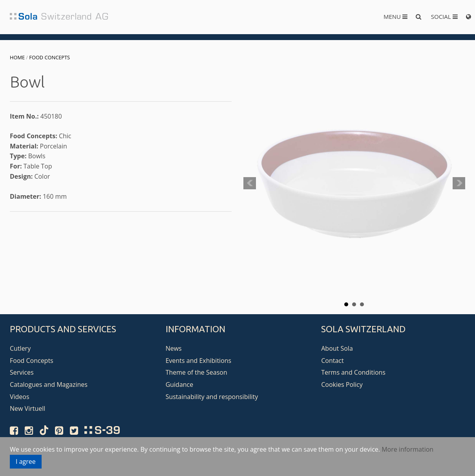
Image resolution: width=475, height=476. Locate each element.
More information (407, 449)
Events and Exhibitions (199, 361)
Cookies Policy (342, 384)
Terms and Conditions (353, 372)
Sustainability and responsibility (212, 397)
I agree (26, 461)
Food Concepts (49, 57)
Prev (250, 183)
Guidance (180, 384)
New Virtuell (27, 408)
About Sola (337, 348)
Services (22, 372)
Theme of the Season (196, 372)
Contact (332, 361)
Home (17, 57)
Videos (20, 397)
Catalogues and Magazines (49, 384)
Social (444, 16)
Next (459, 183)
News (174, 348)
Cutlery (20, 348)
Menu (396, 16)
